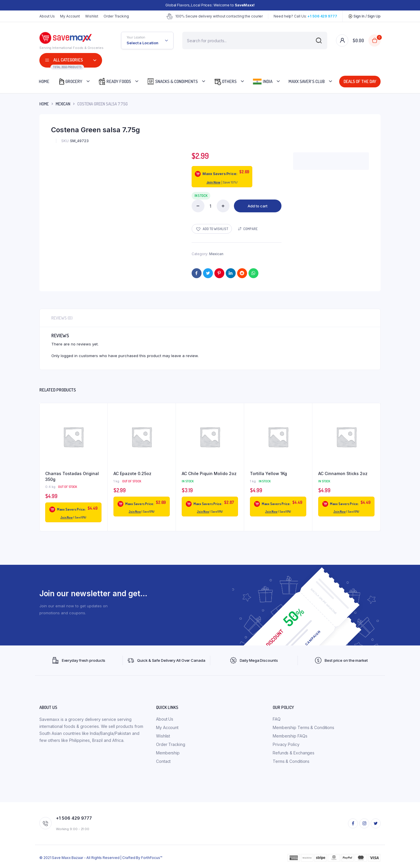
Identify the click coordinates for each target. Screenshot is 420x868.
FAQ (277, 719)
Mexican (63, 104)
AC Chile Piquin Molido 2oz (209, 473)
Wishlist (92, 16)
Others (225, 81)
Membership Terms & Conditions (303, 727)
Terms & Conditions (291, 761)
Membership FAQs (290, 736)
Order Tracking (116, 16)
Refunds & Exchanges (294, 753)
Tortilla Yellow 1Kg (268, 473)
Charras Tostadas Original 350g (72, 476)
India (262, 82)
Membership (168, 753)
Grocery (70, 81)
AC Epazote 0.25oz (132, 473)
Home (44, 81)
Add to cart (258, 206)
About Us (47, 16)
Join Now (213, 182)
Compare (250, 229)
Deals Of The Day (359, 81)
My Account (70, 16)
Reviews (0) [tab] (62, 318)
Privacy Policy (286, 744)
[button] (212, 229)
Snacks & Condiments (172, 81)
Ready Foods (115, 81)
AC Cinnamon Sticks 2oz (343, 473)
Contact (163, 761)
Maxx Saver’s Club (307, 81)
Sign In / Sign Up (364, 16)
